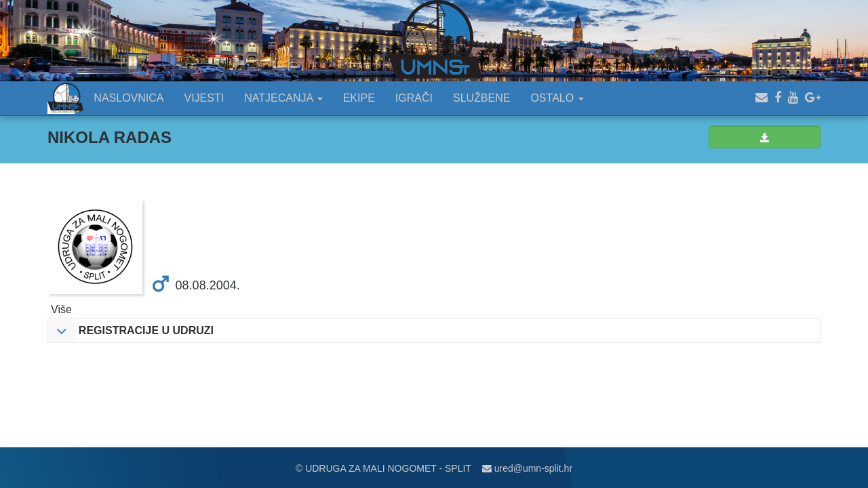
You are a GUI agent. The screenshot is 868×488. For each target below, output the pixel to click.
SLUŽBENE (481, 98)
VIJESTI (204, 98)
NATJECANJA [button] (283, 98)
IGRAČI (414, 98)
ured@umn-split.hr (527, 468)
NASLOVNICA (129, 98)
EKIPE (359, 98)
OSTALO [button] (557, 98)
